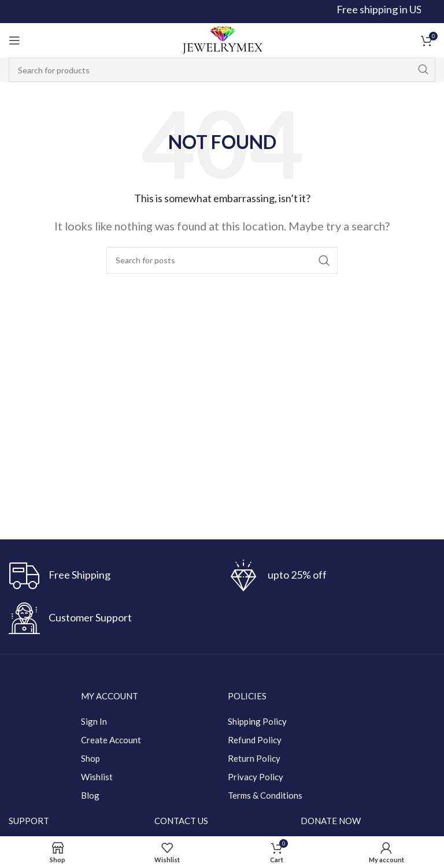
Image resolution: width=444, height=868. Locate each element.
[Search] (222, 70)
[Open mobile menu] (14, 40)
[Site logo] (222, 39)
